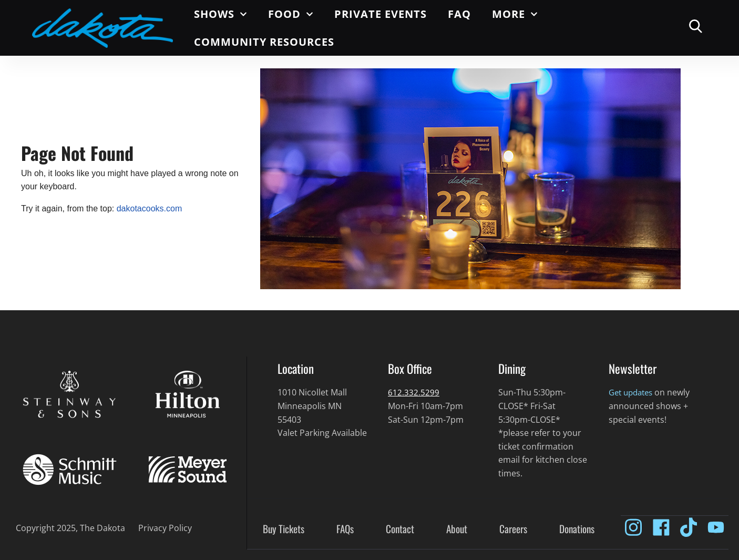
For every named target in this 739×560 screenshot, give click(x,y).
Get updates (633, 392)
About (457, 530)
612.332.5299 (414, 392)
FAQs (345, 530)
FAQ (459, 14)
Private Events (381, 14)
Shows (220, 14)
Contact (400, 530)
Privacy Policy (165, 528)
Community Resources (264, 42)
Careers (513, 530)
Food (291, 14)
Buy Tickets (284, 530)
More (515, 14)
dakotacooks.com (150, 208)
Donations (577, 530)
